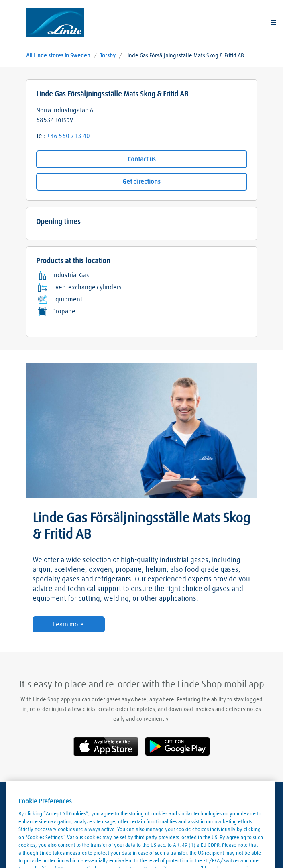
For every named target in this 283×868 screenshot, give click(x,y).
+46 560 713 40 (68, 136)
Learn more (68, 624)
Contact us (142, 159)
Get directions (141, 182)
